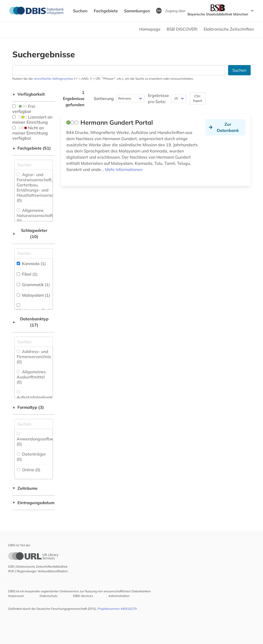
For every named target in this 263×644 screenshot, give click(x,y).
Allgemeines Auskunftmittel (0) (31, 377)
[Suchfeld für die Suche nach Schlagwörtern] (34, 253)
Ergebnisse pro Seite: (158, 98)
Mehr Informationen (124, 169)
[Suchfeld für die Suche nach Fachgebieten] (34, 165)
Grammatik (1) (33, 285)
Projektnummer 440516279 (117, 609)
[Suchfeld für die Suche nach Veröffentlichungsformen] (34, 424)
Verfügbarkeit (29, 94)
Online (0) (29, 470)
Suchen (80, 11)
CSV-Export (198, 98)
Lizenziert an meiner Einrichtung (32, 120)
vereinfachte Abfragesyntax (53, 79)
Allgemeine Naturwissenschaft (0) (35, 215)
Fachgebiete (106, 11)
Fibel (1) (27, 274)
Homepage (150, 29)
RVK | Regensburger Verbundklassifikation (38, 571)
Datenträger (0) (31, 457)
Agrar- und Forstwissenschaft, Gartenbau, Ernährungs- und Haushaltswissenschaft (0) (39, 187)
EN (159, 11)
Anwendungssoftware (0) (38, 439)
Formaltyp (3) (28, 407)
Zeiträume (25, 488)
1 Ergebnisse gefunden (74, 98)
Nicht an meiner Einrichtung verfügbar (30, 133)
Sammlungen (137, 11)
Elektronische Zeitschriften (229, 29)
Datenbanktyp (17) (30, 322)
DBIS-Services (83, 596)
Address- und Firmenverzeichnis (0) (34, 357)
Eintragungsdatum (33, 503)
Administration (119, 596)
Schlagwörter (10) (30, 233)
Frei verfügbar (24, 109)
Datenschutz (49, 596)
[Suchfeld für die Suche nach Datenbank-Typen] (34, 342)
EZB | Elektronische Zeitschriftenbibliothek (38, 566)
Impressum (16, 596)
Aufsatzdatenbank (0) (35, 398)
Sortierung (104, 98)
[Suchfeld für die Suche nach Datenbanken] (119, 70)
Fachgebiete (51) (32, 148)
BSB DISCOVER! (182, 29)
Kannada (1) (31, 264)
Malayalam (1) (33, 295)
